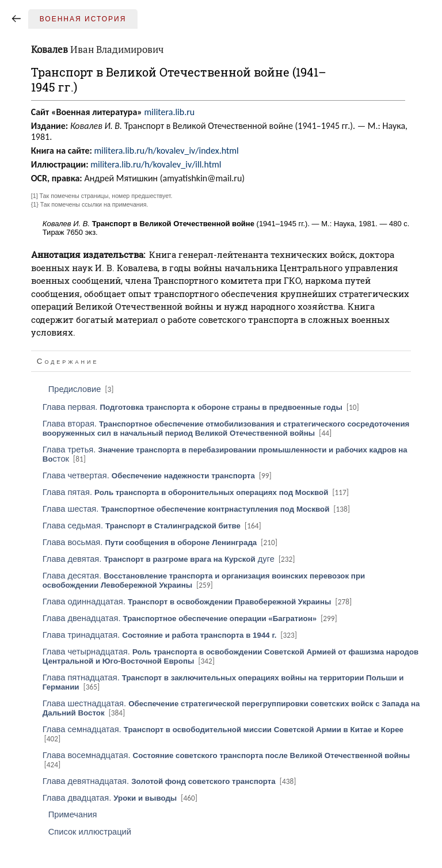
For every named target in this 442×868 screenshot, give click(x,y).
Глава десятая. (204, 580)
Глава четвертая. (158, 475)
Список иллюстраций (90, 832)
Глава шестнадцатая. (231, 708)
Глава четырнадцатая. (230, 656)
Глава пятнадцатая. (223, 682)
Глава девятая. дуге (170, 559)
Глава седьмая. (153, 526)
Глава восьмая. (161, 542)
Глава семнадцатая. (223, 734)
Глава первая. (202, 407)
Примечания (73, 814)
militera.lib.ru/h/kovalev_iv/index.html (166, 151)
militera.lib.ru (170, 112)
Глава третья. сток (225, 454)
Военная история (83, 19)
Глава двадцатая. (121, 798)
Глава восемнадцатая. (226, 760)
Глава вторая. (226, 428)
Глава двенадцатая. (191, 618)
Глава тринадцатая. (171, 635)
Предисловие (82, 389)
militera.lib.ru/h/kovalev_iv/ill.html (156, 164)
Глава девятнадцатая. (170, 781)
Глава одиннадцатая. (198, 601)
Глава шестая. (197, 509)
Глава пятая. (197, 492)
